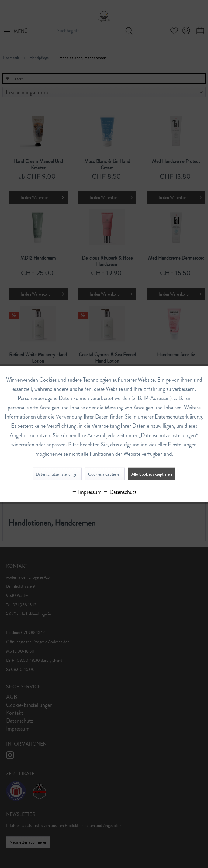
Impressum (87, 492)
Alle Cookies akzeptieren (152, 474)
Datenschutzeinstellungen (57, 474)
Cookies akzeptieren (105, 474)
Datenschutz (120, 492)
